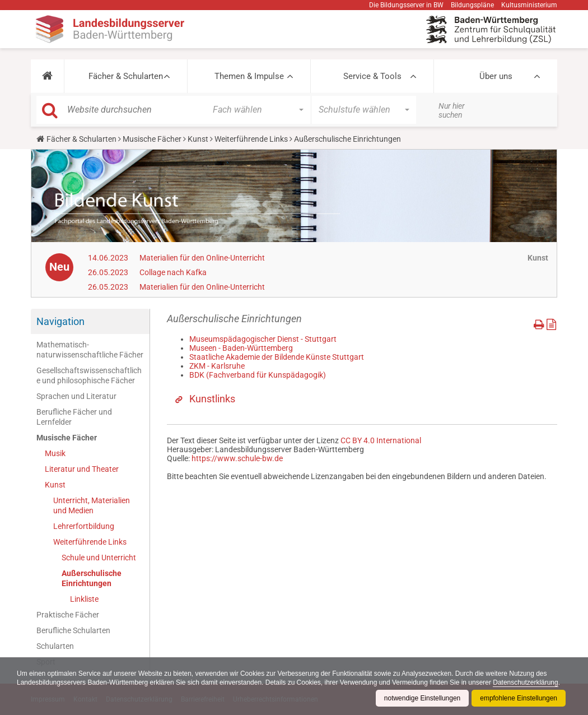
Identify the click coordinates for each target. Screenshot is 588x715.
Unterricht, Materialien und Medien (92, 505)
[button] (47, 76)
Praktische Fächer (68, 615)
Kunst (198, 139)
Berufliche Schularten (73, 630)
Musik (55, 453)
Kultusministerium (529, 5)
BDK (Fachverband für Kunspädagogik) (258, 375)
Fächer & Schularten (126, 76)
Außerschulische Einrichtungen (92, 578)
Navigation (60, 321)
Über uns (496, 76)
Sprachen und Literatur (76, 396)
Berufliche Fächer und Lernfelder (74, 417)
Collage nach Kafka (173, 272)
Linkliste (84, 599)
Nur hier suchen (452, 110)
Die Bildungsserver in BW (406, 5)
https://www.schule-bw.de (237, 458)
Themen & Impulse (249, 76)
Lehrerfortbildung (84, 526)
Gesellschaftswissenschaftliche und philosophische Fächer (89, 375)
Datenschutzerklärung (527, 682)
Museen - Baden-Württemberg (241, 348)
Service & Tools (372, 76)
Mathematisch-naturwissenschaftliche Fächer (90, 350)
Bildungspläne (472, 5)
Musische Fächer (152, 139)
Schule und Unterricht (99, 558)
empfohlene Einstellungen (519, 698)
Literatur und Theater (82, 469)
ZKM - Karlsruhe (217, 366)
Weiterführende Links (251, 139)
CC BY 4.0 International (381, 440)
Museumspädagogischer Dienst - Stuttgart (263, 339)
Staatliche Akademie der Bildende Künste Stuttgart (277, 357)
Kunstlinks (212, 399)
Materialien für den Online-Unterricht (202, 258)
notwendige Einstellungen (422, 698)
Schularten (55, 646)
